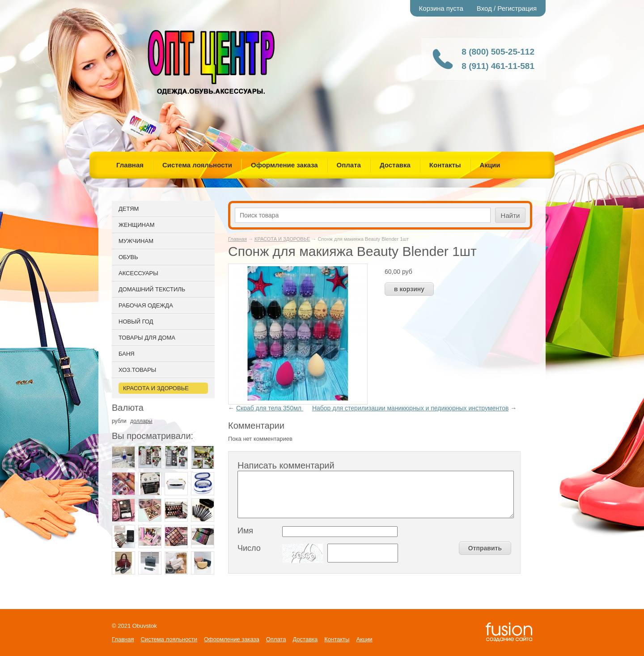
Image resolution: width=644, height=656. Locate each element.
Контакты (445, 165)
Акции (490, 165)
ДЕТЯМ (129, 209)
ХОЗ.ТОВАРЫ (137, 370)
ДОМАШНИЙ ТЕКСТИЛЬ (152, 289)
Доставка (395, 165)
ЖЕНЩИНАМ (136, 225)
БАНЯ (127, 354)
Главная (130, 165)
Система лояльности (197, 165)
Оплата (349, 165)
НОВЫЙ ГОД (136, 322)
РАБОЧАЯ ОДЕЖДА (146, 305)
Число (249, 548)
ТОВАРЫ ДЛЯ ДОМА (147, 338)
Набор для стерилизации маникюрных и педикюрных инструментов (411, 408)
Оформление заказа (284, 165)
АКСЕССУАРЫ (138, 273)
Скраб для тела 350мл (270, 408)
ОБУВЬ (128, 257)
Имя (245, 531)
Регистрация (517, 8)
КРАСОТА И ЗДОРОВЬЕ (282, 239)
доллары (141, 421)
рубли (119, 421)
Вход (484, 8)
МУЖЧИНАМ (136, 241)
